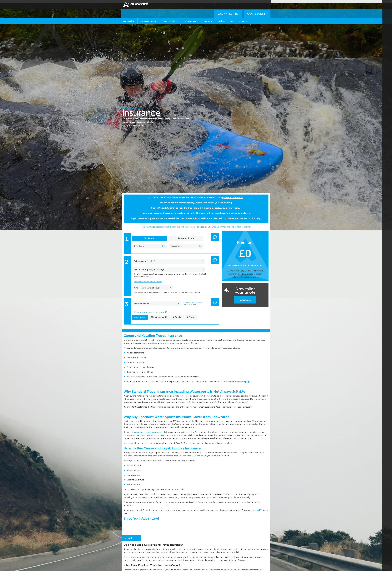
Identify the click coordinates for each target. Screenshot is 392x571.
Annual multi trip (186, 235)
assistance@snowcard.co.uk (236, 210)
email (257, 507)
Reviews (222, 18)
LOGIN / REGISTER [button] (228, 7)
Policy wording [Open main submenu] (191, 18)
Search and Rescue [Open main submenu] (149, 18)
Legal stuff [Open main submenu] (208, 18)
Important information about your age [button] (192, 300)
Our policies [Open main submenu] (129, 18)
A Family (177, 314)
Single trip (149, 235)
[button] (215, 234)
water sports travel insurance (147, 429)
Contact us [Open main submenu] (244, 18)
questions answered (233, 194)
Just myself (140, 314)
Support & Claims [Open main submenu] (171, 18)
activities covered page (239, 378)
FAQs (232, 18)
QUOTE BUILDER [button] (257, 7)
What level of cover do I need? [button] (148, 278)
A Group (191, 314)
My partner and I (159, 314)
